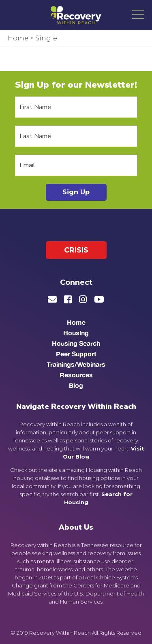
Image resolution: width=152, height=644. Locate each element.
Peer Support (76, 354)
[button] (138, 14)
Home (76, 322)
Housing (76, 333)
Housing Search (76, 343)
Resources (76, 375)
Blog (76, 385)
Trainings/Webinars (76, 364)
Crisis (76, 250)
